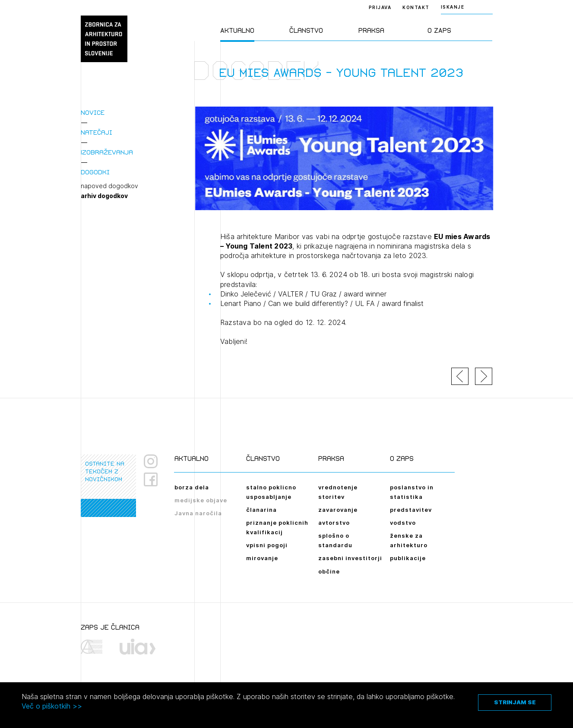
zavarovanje (338, 510)
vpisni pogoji (267, 545)
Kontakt (416, 7)
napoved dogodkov (109, 186)
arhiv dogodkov (104, 196)
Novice (93, 112)
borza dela (192, 487)
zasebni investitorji (350, 558)
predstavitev (411, 510)
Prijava (380, 7)
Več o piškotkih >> (52, 706)
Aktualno (237, 30)
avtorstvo (334, 523)
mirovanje (262, 558)
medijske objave (201, 500)
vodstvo (403, 523)
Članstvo (306, 30)
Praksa (371, 30)
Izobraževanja (107, 152)
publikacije (408, 558)
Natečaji (97, 132)
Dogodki (95, 172)
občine (329, 571)
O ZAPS (439, 30)
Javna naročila (198, 513)
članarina (261, 510)
